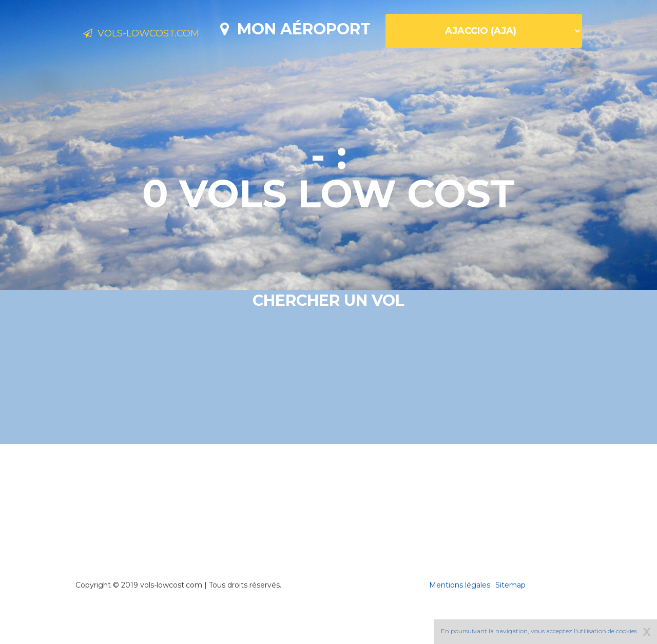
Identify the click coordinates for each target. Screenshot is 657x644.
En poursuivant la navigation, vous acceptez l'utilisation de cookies (539, 631)
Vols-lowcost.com (164, 35)
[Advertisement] (328, 534)
